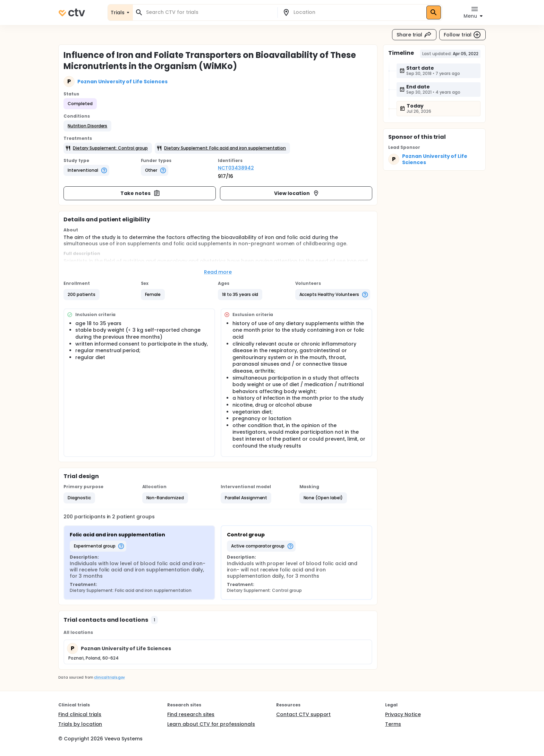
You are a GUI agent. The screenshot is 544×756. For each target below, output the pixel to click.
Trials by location (80, 724)
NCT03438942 (236, 168)
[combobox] (209, 12)
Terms (393, 724)
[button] (87, 126)
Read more (218, 272)
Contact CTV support (303, 714)
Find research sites (191, 714)
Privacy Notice (403, 714)
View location (297, 193)
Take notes (140, 193)
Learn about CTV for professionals (211, 724)
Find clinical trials (80, 714)
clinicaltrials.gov (109, 677)
